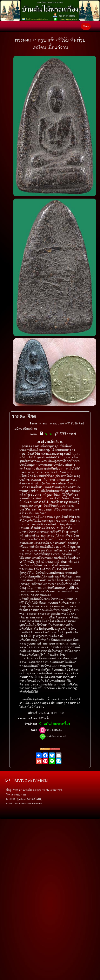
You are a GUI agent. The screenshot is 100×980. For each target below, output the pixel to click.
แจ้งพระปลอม (55, 749)
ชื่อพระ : (34, 424)
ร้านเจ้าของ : (31, 724)
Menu (86, 26)
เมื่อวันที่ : (33, 713)
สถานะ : (34, 434)
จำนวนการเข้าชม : (28, 719)
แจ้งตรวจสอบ (45, 749)
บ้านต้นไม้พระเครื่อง (55, 724)
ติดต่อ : (34, 730)
